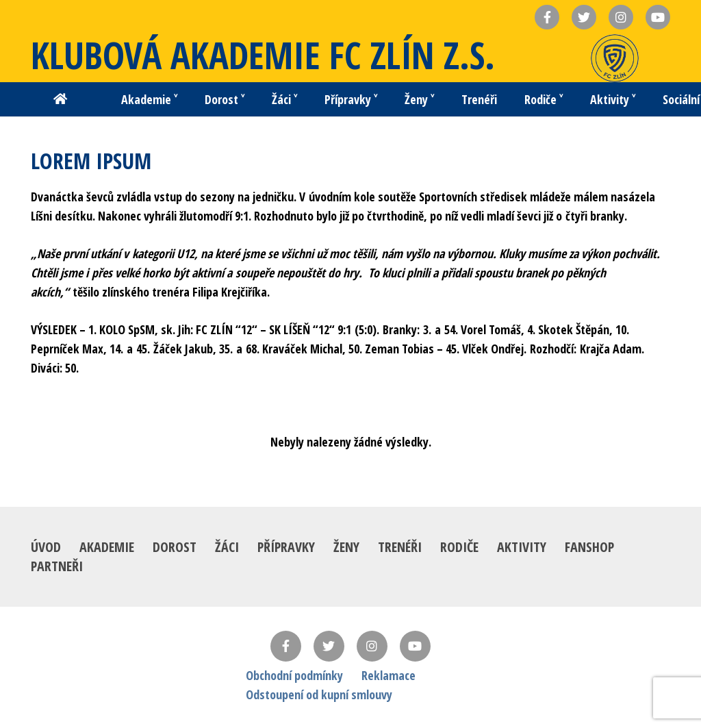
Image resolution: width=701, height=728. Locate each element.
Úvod (46, 547)
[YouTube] (415, 646)
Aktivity (522, 547)
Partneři (57, 566)
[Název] (547, 17)
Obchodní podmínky (294, 675)
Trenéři (400, 547)
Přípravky (286, 547)
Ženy (346, 547)
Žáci (227, 547)
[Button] (60, 99)
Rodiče (459, 547)
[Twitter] (329, 646)
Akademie (107, 547)
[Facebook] (286, 646)
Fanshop (589, 547)
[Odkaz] (615, 58)
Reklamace (388, 675)
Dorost (175, 547)
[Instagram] (372, 646)
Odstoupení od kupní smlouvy (319, 694)
